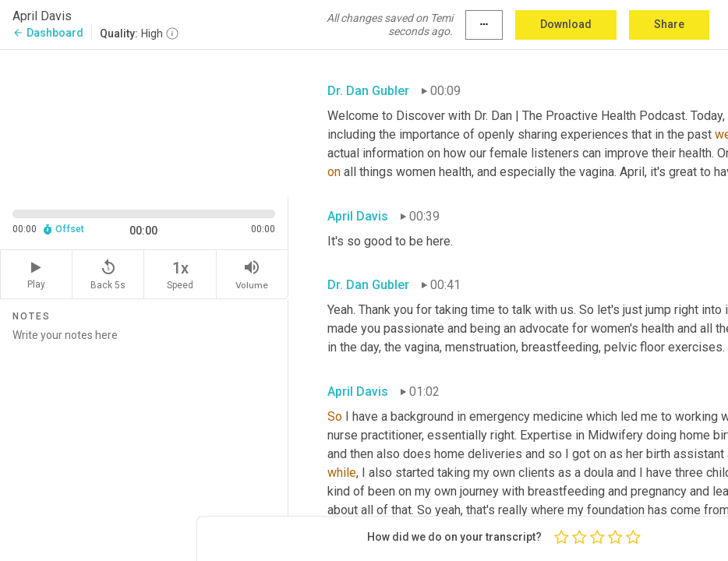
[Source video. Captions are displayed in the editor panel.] (144, 122)
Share (669, 24)
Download (566, 24)
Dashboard (48, 33)
